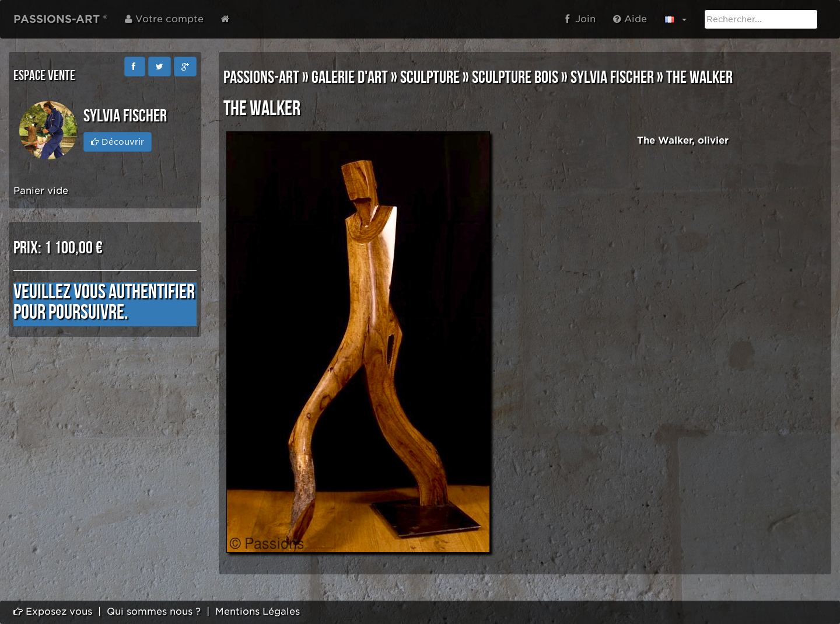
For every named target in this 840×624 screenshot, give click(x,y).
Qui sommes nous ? (154, 611)
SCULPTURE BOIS (515, 78)
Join (580, 19)
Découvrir (118, 142)
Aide (630, 19)
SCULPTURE (430, 78)
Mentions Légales (258, 611)
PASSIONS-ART (261, 78)
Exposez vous (53, 611)
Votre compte (164, 19)
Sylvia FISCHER (612, 78)
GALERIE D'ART (350, 78)
